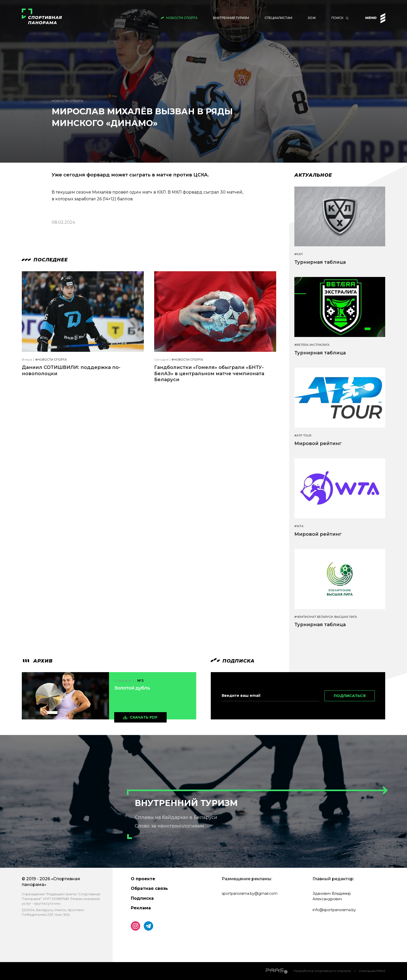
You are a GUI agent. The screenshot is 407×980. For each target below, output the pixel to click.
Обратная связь (149, 888)
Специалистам (278, 18)
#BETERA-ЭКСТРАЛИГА (312, 345)
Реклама (141, 908)
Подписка (142, 898)
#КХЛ (299, 254)
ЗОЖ (312, 18)
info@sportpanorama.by (334, 910)
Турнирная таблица (320, 262)
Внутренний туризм (231, 18)
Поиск (337, 18)
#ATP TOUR (303, 436)
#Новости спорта (51, 360)
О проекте (143, 879)
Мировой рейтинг (318, 443)
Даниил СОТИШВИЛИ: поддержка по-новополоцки (71, 370)
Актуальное (313, 175)
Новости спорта (182, 18)
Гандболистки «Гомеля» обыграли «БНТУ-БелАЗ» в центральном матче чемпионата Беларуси (209, 373)
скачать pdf (144, 717)
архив (37, 661)
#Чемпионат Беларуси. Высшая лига (326, 617)
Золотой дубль (132, 688)
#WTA (299, 526)
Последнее (45, 260)
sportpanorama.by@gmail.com (250, 893)
